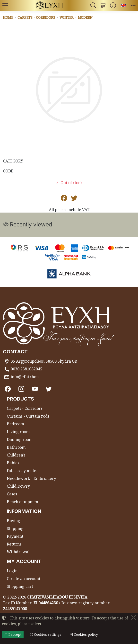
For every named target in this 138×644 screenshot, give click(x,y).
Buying (13, 521)
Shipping (15, 528)
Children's (16, 455)
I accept (13, 634)
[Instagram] (21, 389)
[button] (93, 5)
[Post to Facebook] (64, 199)
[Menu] (5, 5)
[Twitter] (49, 389)
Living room (18, 432)
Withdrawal (18, 552)
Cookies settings (45, 634)
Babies (13, 463)
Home (8, 17)
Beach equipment (23, 502)
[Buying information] (113, 5)
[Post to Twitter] (74, 199)
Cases (12, 494)
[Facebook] (8, 389)
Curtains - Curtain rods (28, 416)
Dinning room (20, 439)
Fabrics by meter (22, 471)
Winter (66, 17)
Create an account (24, 579)
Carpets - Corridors (36, 17)
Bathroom (16, 447)
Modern (85, 17)
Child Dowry (18, 486)
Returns (14, 544)
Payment (15, 536)
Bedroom (15, 424)
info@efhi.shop (25, 377)
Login (12, 571)
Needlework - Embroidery (31, 478)
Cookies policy (84, 634)
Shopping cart (20, 586)
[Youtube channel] (35, 389)
